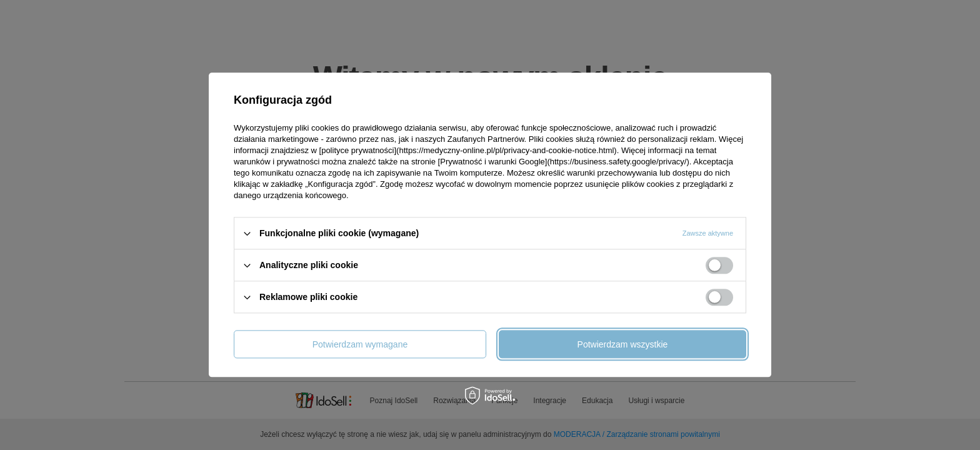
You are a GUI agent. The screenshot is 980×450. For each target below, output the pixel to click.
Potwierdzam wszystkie (623, 344)
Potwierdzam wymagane (360, 344)
